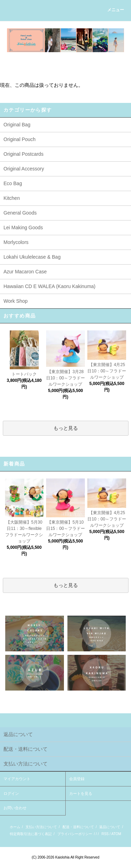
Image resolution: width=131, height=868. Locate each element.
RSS (105, 834)
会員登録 (77, 779)
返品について (110, 827)
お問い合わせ (15, 808)
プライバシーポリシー (75, 834)
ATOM (116, 834)
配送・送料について (78, 827)
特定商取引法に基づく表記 (31, 834)
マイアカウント (17, 779)
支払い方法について (41, 827)
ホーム (15, 827)
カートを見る (81, 793)
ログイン (11, 793)
